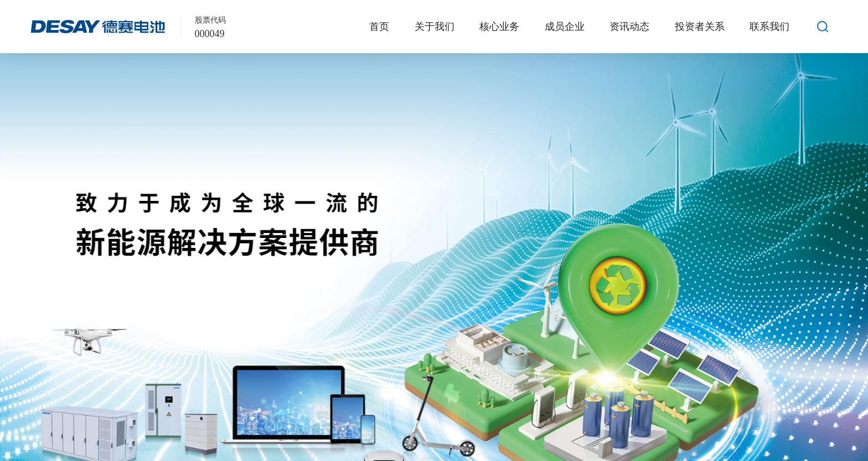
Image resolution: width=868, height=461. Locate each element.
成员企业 (565, 27)
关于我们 (435, 27)
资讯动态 (629, 27)
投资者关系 (700, 27)
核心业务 (499, 27)
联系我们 (769, 27)
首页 (379, 27)
